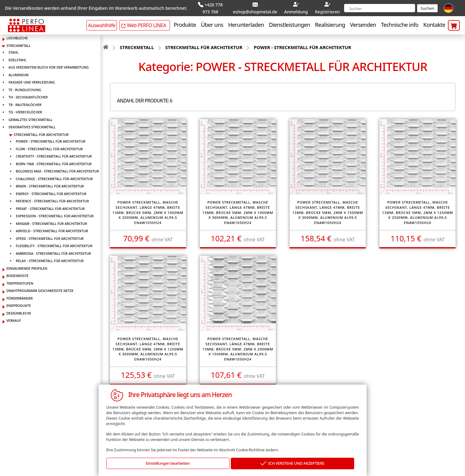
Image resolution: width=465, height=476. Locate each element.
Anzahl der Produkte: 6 (145, 99)
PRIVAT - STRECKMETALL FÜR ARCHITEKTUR (50, 207)
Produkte (185, 23)
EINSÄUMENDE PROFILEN (27, 267)
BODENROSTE (17, 274)
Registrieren (327, 11)
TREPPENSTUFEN (20, 282)
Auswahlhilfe (102, 24)
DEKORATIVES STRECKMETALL (32, 126)
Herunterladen (246, 23)
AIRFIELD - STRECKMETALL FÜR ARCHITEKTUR (52, 230)
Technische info (400, 23)
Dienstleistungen (289, 23)
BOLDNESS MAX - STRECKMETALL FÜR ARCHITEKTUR (57, 170)
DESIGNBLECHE (19, 312)
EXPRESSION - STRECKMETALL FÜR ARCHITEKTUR (55, 215)
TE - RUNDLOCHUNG (25, 89)
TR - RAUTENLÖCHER (25, 103)
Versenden (363, 23)
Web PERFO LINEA (143, 24)
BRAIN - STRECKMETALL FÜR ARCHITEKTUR (50, 185)
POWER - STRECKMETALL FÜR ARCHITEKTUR (51, 140)
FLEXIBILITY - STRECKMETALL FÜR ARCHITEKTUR (54, 245)
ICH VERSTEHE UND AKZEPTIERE (292, 464)
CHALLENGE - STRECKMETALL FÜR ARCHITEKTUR (54, 178)
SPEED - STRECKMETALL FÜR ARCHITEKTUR (50, 237)
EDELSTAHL (18, 59)
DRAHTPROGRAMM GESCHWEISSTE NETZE (40, 289)
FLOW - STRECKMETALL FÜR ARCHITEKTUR (49, 148)
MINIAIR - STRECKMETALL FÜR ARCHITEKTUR (51, 222)
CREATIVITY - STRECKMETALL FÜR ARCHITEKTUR (54, 155)
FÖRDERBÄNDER (20, 297)
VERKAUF (14, 319)
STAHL (14, 51)
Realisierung (330, 23)
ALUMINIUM (19, 74)
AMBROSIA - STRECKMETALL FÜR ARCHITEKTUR (53, 252)
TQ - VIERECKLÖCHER (25, 111)
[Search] (380, 7)
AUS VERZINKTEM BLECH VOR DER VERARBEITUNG (49, 66)
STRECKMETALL (19, 44)
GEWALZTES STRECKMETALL (30, 118)
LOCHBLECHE (17, 37)
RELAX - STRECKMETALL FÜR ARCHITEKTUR (50, 259)
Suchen (427, 8)
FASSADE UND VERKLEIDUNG (32, 81)
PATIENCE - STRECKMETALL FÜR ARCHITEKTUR (52, 200)
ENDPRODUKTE (19, 304)
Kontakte (434, 23)
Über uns (212, 23)
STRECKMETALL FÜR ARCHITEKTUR (41, 133)
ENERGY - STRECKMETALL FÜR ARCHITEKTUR (51, 192)
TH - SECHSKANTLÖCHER (28, 96)
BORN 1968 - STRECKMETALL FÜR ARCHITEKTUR (54, 163)
